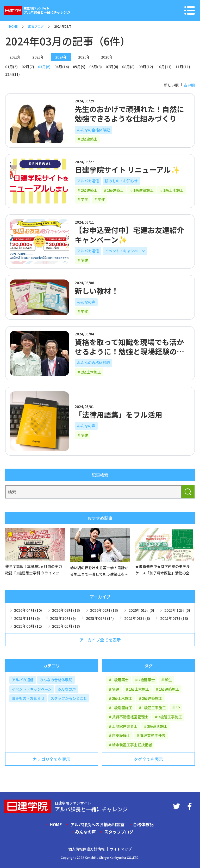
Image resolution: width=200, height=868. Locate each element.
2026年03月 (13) (66, 610)
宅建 (101, 199)
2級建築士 (89, 139)
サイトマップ (121, 849)
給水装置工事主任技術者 (132, 745)
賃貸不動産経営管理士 (130, 717)
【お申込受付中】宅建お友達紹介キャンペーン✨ (129, 235)
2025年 (84, 57)
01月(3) (11, 67)
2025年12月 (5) (177, 610)
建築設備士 (121, 735)
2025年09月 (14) (100, 618)
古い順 (189, 85)
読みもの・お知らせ (121, 181)
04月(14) (62, 67)
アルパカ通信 (88, 181)
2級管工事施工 (170, 717)
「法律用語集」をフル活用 (118, 415)
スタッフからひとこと (69, 698)
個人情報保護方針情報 (86, 849)
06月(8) (96, 67)
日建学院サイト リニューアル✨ (127, 170)
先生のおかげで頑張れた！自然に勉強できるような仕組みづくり (129, 114)
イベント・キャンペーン (125, 251)
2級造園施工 (157, 726)
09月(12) (146, 67)
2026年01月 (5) (141, 610)
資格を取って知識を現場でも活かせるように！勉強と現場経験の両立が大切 (129, 351)
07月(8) (112, 67)
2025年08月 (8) (137, 618)
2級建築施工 (152, 698)
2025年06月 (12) (28, 626)
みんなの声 (86, 302)
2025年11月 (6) (27, 618)
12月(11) (12, 74)
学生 (84, 199)
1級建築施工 (143, 190)
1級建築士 (115, 190)
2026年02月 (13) (104, 610)
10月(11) (164, 67)
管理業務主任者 (153, 735)
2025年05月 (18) (66, 626)
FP (178, 708)
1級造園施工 (122, 708)
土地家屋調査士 (125, 726)
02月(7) (28, 67)
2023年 (38, 57)
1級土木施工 (173, 190)
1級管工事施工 (154, 708)
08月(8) (128, 67)
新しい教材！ (97, 291)
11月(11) (183, 67)
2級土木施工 (91, 372)
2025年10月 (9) (63, 618)
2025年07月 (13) (174, 618)
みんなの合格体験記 (93, 130)
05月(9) (79, 67)
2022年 (15, 57)
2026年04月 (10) (28, 610)
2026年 (107, 57)
